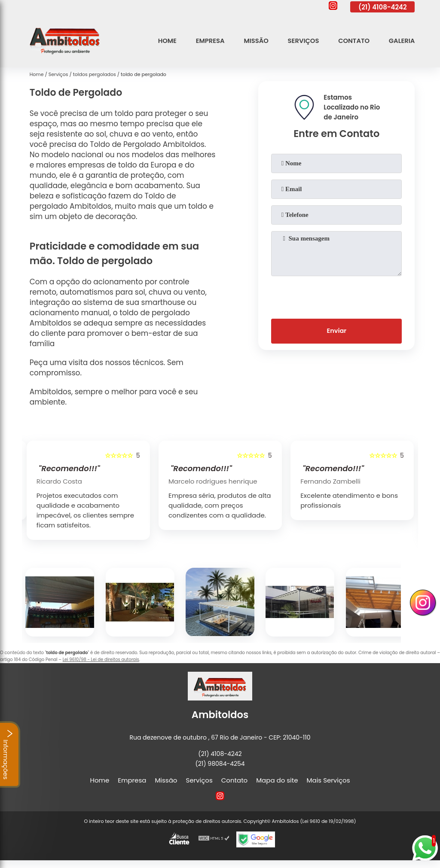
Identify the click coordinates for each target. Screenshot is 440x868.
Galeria (402, 41)
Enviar (337, 332)
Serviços (302, 41)
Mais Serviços (328, 780)
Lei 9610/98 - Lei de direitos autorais (101, 659)
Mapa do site (277, 780)
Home (164, 41)
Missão (254, 41)
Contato (353, 41)
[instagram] (333, 7)
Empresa (208, 41)
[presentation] (336, 295)
